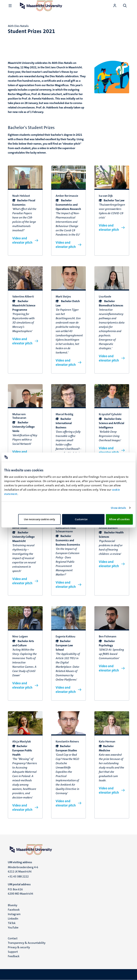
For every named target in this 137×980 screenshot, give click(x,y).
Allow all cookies (119, 519)
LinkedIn (13, 919)
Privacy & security (19, 947)
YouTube (13, 927)
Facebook (14, 910)
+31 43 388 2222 (18, 876)
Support (13, 952)
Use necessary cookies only (40, 519)
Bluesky (13, 905)
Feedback (14, 956)
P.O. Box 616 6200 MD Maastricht (21, 891)
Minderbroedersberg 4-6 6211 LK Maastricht (23, 869)
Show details (118, 508)
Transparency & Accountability (27, 943)
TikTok (12, 923)
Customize (83, 519)
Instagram (14, 914)
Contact (13, 938)
